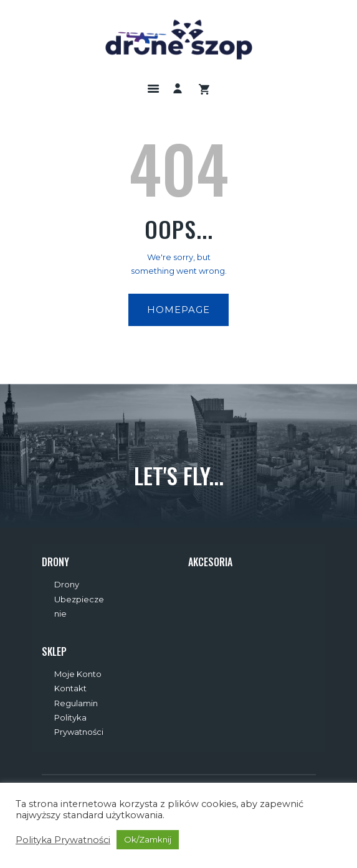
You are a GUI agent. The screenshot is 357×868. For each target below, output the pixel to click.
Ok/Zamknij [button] (148, 839)
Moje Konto (78, 674)
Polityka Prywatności (63, 840)
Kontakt (70, 688)
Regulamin (76, 703)
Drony (67, 584)
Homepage (178, 310)
